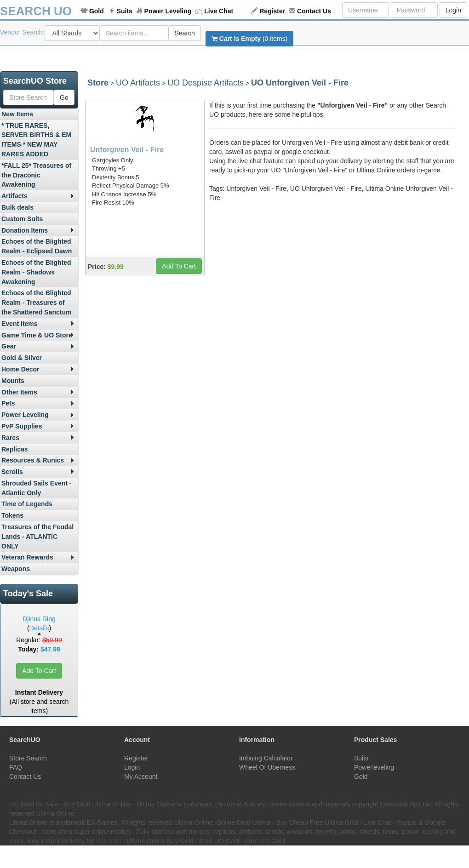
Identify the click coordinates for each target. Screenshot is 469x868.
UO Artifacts (138, 83)
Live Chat (219, 11)
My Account (141, 777)
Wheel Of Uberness (267, 767)
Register (272, 11)
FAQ (16, 767)
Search (185, 33)
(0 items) (249, 39)
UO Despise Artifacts (206, 83)
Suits (125, 11)
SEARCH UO (36, 11)
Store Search (28, 758)
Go (64, 97)
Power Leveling (168, 11)
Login (453, 10)
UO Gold (108, 841)
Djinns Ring (39, 619)
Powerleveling (374, 767)
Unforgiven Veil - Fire (127, 150)
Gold (97, 11)
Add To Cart (39, 671)
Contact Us (314, 11)
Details (39, 628)
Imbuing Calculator (266, 758)
